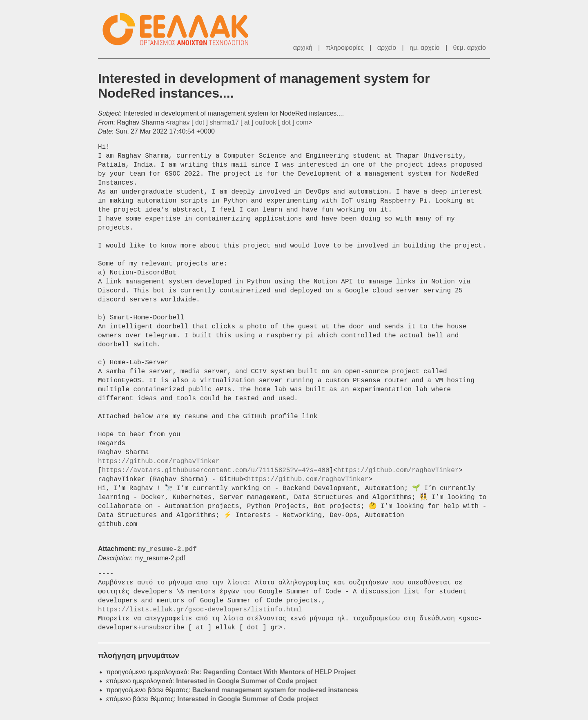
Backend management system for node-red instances (275, 690)
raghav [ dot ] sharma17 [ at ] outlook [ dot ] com (239, 122)
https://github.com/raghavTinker (159, 461)
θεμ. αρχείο (470, 48)
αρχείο (387, 48)
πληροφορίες (345, 48)
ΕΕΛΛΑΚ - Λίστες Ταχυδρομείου (180, 29)
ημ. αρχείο (424, 48)
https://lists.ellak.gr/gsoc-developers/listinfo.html (200, 610)
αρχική (303, 48)
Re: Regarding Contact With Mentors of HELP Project (274, 672)
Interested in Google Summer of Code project (246, 681)
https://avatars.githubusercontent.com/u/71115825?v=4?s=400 (216, 470)
